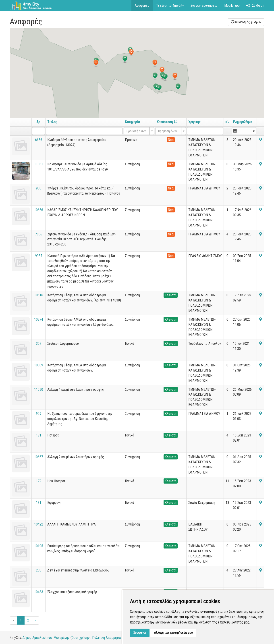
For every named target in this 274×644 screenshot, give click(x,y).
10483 (39, 592)
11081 (39, 164)
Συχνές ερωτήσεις (204, 5)
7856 (39, 234)
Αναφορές (142, 5)
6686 (39, 140)
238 (39, 570)
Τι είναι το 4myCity (170, 5)
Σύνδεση (255, 5)
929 (39, 414)
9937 (39, 256)
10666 (39, 210)
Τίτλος (52, 122)
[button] (131, 53)
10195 (39, 546)
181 (39, 503)
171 (39, 435)
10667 (39, 457)
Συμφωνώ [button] (140, 633)
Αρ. (39, 122)
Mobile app (232, 5)
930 (39, 188)
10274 (39, 319)
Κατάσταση (167, 122)
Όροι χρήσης (81, 638)
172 (39, 481)
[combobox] (139, 131)
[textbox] (138, 131)
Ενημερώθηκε (243, 122)
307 (39, 344)
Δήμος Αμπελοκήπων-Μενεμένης (46, 638)
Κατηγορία (132, 122)
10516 (39, 295)
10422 (39, 524)
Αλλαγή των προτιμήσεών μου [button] (173, 633)
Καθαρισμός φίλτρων (246, 22)
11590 (39, 390)
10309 (39, 365)
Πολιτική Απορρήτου (107, 638)
